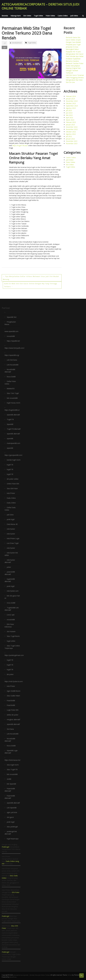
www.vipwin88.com (12, 331)
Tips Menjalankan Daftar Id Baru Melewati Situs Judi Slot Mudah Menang (31, 278)
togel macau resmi (14, 402)
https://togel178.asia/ (20, 145)
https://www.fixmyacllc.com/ (15, 348)
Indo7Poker (11, 494)
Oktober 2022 (71, 132)
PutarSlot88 (11, 702)
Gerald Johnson (16, 43)
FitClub (71, 975)
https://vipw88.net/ (14, 341)
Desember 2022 (72, 127)
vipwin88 (10, 440)
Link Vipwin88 (12, 808)
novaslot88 (11, 336)
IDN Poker (16, 892)
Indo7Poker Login (13, 539)
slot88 (9, 779)
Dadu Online (11, 499)
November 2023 (72, 101)
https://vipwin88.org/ (12, 355)
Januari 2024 (70, 99)
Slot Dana (10, 730)
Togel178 (10, 419)
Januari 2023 (70, 125)
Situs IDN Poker (13, 489)
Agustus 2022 (71, 134)
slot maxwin (11, 631)
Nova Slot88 (11, 376)
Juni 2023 (69, 113)
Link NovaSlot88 (13, 364)
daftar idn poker (13, 716)
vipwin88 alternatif (13, 414)
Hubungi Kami (16, 16)
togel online (11, 640)
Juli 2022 (69, 136)
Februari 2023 (71, 122)
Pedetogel (5, 847)
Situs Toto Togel (13, 393)
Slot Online (27, 16)
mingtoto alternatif (14, 720)
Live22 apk (11, 614)
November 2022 (72, 129)
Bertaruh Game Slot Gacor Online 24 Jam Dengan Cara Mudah (73, 40)
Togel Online (38, 16)
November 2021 (72, 143)
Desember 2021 (72, 141)
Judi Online (74, 16)
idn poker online (13, 480)
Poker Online (50, 16)
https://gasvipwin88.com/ (14, 456)
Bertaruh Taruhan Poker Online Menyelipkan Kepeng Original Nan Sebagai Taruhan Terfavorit (75, 68)
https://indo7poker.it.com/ (14, 680)
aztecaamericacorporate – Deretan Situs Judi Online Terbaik (40, 6)
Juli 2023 (69, 110)
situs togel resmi (13, 765)
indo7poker (11, 529)
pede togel (11, 520)
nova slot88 (11, 602)
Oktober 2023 (71, 103)
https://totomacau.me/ (13, 760)
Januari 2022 (70, 139)
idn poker (10, 673)
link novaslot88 (12, 397)
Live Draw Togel (13, 544)
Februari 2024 (71, 96)
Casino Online (63, 16)
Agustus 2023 (71, 108)
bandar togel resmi (14, 461)
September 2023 (72, 106)
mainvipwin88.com (14, 444)
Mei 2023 (69, 115)
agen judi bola (12, 812)
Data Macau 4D (13, 525)
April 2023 (69, 118)
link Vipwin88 (11, 784)
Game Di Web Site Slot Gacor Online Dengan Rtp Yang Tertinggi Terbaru (29, 285)
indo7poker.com (13, 591)
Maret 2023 (70, 120)
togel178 (10, 466)
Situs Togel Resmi (13, 635)
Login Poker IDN (13, 711)
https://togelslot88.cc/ (12, 409)
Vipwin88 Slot (12, 317)
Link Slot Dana (12, 360)
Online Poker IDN (13, 485)
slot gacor (10, 817)
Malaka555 (11, 388)
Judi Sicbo (10, 515)
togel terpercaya (13, 838)
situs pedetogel (12, 827)
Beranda (5, 16)
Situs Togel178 (12, 770)
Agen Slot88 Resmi (14, 690)
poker (9, 567)
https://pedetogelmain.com (14, 654)
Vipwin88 (10, 423)
